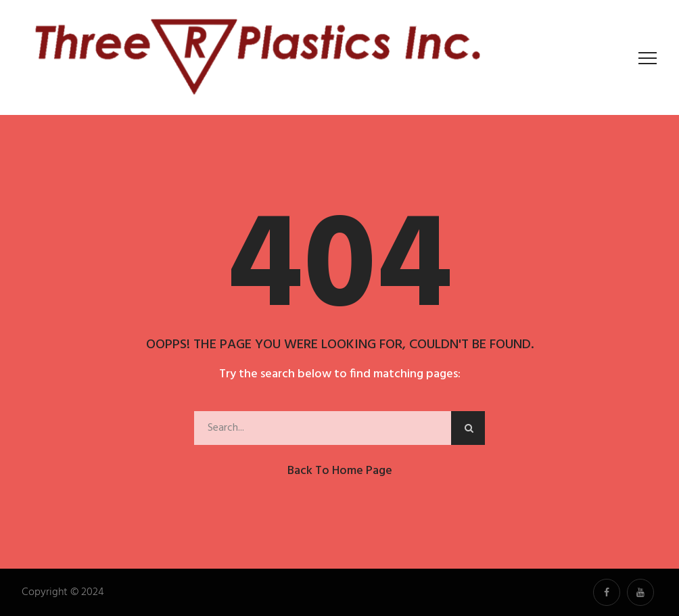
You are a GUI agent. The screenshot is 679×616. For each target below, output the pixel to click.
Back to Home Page (340, 471)
